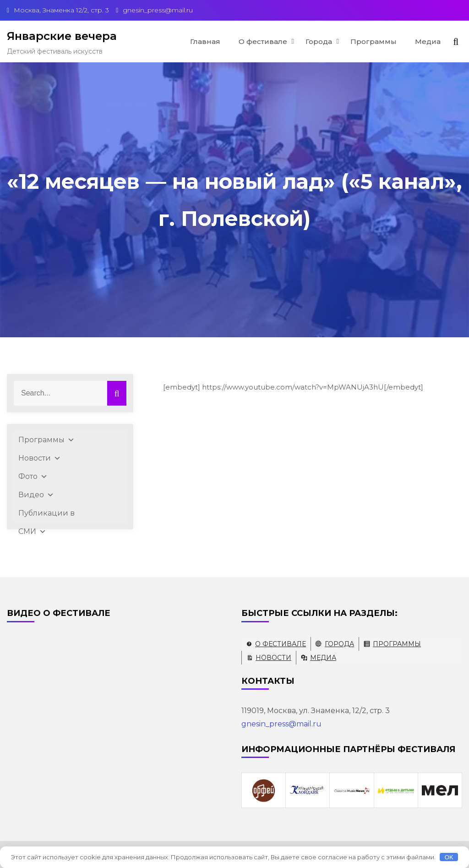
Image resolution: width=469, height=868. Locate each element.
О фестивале (263, 41)
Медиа (428, 41)
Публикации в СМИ (46, 516)
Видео (36, 495)
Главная (205, 41)
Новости (40, 458)
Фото (33, 477)
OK (449, 857)
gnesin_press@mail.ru (281, 724)
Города (319, 41)
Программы (374, 41)
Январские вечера (62, 36)
